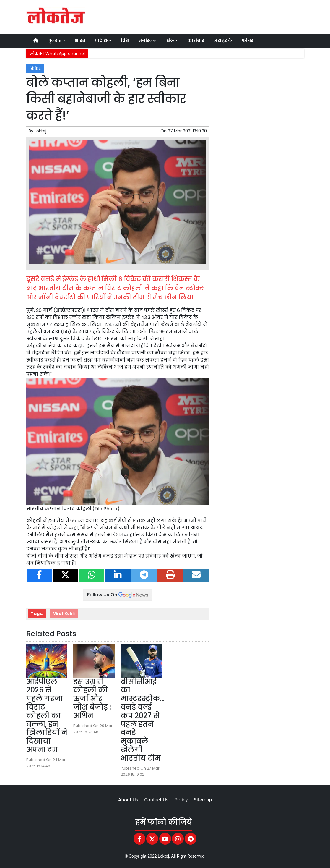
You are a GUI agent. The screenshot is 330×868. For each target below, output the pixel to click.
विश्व (125, 41)
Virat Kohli (64, 614)
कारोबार (196, 41)
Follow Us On (118, 595)
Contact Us (156, 800)
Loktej (40, 131)
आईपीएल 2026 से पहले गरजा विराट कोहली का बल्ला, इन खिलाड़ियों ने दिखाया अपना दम (47, 716)
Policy (181, 800)
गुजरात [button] (55, 41)
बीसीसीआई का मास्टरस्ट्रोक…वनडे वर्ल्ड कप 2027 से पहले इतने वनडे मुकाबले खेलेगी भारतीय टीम (143, 720)
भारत (80, 41)
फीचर (247, 41)
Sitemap (203, 800)
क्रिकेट (35, 68)
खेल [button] (170, 41)
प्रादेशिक (103, 41)
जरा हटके (223, 41)
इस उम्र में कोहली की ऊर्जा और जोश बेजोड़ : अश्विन (92, 699)
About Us (128, 800)
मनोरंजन (147, 41)
